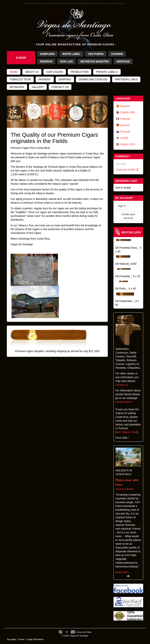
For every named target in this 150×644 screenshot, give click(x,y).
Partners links (126, 79)
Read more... (123, 572)
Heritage (123, 61)
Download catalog (93, 79)
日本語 (124, 138)
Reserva (46, 61)
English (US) (128, 144)
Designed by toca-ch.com (61, 632)
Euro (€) (121, 164)
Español (125, 106)
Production (80, 72)
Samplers (47, 54)
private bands (123, 402)
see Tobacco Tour (127, 432)
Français (125, 119)
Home (14, 72)
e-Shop (21, 58)
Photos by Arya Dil (67, 632)
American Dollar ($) (128, 170)
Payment (45, 79)
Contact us (60, 87)
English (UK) (128, 112)
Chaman (117, 54)
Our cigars (55, 72)
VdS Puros (96, 54)
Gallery (38, 87)
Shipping (65, 79)
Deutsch (125, 125)
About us (32, 72)
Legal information (35, 639)
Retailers (17, 87)
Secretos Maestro (95, 61)
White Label (71, 54)
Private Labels (107, 72)
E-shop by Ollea (83, 632)
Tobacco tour (20, 79)
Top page (11, 639)
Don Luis (66, 61)
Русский (125, 132)
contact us (122, 385)
